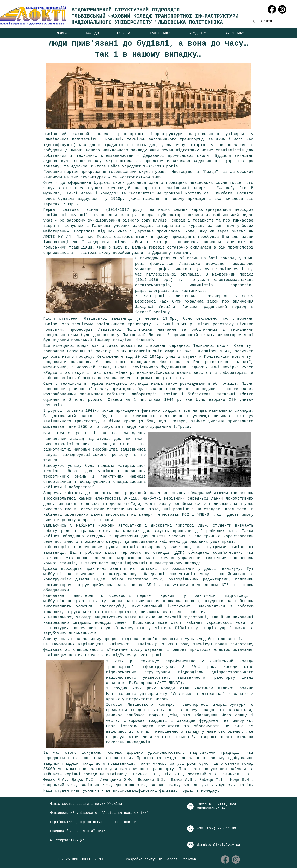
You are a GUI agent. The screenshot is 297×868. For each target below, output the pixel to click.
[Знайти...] (273, 21)
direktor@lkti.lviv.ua (219, 845)
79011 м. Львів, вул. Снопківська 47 (218, 806)
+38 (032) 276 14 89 (216, 829)
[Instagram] (282, 9)
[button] (92, 33)
